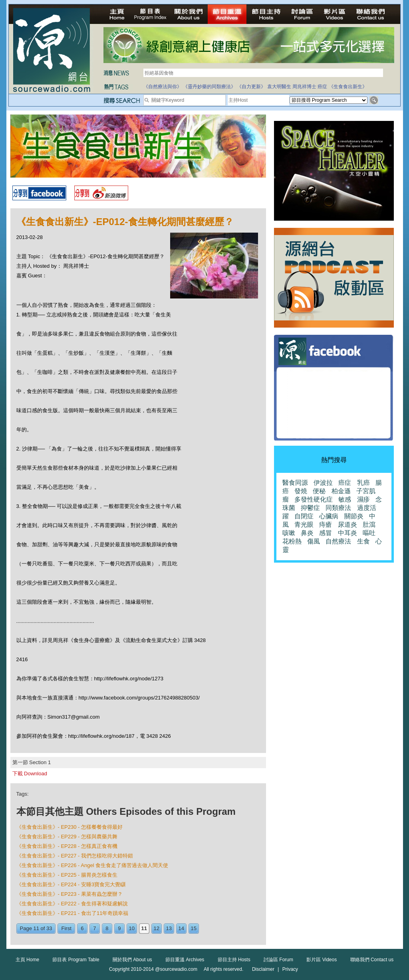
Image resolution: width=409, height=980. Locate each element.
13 (169, 928)
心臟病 (329, 516)
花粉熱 (292, 541)
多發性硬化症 (314, 499)
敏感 (345, 499)
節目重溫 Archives (185, 960)
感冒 (326, 533)
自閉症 (304, 516)
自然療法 (338, 541)
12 (157, 928)
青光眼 (304, 525)
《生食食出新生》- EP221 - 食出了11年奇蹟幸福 (72, 913)
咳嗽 (289, 533)
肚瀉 (369, 525)
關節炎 (354, 516)
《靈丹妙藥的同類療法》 (209, 87)
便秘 (319, 491)
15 (194, 928)
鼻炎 (307, 533)
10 (132, 928)
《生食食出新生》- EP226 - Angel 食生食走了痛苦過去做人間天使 (92, 865)
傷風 (314, 541)
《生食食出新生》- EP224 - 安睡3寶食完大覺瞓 (71, 884)
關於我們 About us (132, 960)
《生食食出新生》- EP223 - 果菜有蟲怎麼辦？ (70, 894)
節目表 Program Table (76, 960)
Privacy (290, 969)
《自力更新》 (251, 87)
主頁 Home (27, 960)
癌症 (322, 87)
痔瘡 (326, 525)
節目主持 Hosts (234, 960)
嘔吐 (369, 533)
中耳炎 (347, 533)
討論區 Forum (278, 960)
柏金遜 (341, 491)
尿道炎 (347, 525)
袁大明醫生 (279, 87)
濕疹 (363, 499)
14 (181, 928)
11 (144, 928)
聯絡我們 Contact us (372, 960)
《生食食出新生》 (348, 87)
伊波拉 (323, 483)
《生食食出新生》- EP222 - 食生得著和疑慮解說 (72, 904)
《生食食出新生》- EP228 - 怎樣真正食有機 (67, 846)
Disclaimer (263, 969)
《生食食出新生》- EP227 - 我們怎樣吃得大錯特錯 (75, 856)
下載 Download (30, 774)
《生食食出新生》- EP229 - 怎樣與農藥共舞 (67, 837)
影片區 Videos (322, 960)
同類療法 (338, 508)
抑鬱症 (310, 508)
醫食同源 (295, 483)
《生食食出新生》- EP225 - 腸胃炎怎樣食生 (67, 875)
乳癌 (363, 483)
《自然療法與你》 (163, 87)
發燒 (301, 491)
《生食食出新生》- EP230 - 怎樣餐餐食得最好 (70, 827)
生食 (363, 541)
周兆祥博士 (304, 87)
